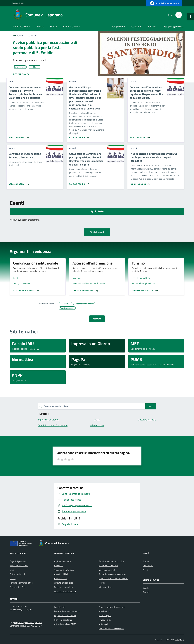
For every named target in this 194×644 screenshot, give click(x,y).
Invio (151, 406)
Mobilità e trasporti (107, 570)
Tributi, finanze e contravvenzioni (113, 578)
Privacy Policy (105, 620)
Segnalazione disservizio (65, 616)
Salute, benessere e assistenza (112, 574)
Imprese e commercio (108, 566)
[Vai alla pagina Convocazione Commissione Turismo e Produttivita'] (18, 183)
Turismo (152, 27)
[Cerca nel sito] (179, 15)
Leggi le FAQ (60, 607)
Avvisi (146, 570)
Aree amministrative (19, 566)
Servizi (53, 27)
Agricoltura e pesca (63, 561)
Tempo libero (118, 27)
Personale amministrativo (21, 583)
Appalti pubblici (61, 574)
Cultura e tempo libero (64, 587)
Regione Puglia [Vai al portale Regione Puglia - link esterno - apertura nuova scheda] (18, 3)
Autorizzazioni (60, 578)
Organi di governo (18, 561)
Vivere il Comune (72, 27)
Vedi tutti (97, 319)
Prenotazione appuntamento (67, 611)
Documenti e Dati (17, 587)
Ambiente (59, 566)
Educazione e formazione (65, 591)
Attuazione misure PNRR (65, 624)
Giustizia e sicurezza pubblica (111, 561)
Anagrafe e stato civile (64, 570)
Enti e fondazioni (17, 574)
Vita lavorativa (105, 587)
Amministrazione (22, 27)
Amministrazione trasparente (112, 607)
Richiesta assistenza (63, 620)
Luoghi (146, 588)
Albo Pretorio (104, 611)
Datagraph (180, 640)
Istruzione (136, 27)
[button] (190, 17)
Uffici (12, 570)
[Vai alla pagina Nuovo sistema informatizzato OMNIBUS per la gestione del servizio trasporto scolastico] (141, 183)
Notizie (146, 561)
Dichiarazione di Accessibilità (111, 628)
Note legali (103, 624)
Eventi (146, 592)
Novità (40, 27)
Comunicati (148, 566)
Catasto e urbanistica (64, 583)
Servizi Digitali (105, 616)
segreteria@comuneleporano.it (28, 623)
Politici (13, 578)
